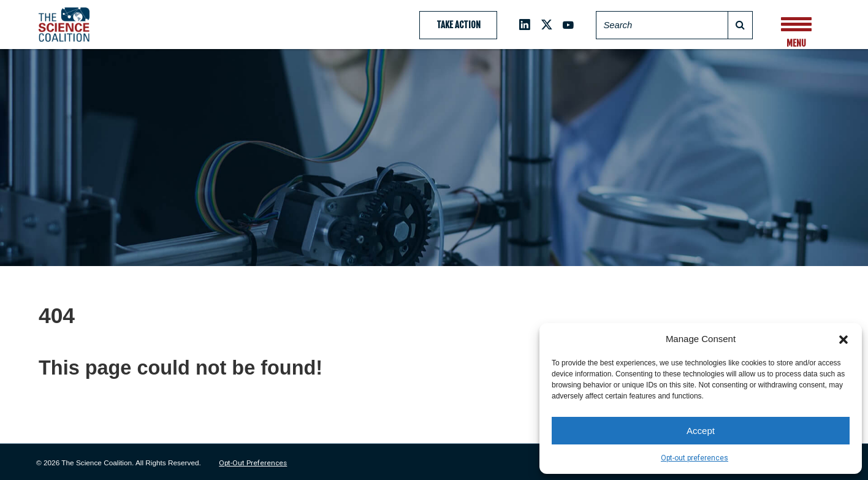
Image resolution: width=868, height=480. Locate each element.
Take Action (459, 25)
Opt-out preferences (695, 458)
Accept (701, 431)
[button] (843, 339)
